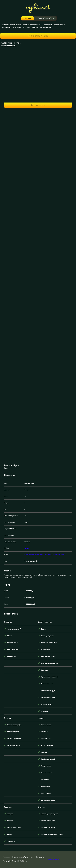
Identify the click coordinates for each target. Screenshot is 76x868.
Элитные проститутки (11, 25)
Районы (27, 27)
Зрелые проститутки (32, 25)
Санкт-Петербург (46, 18)
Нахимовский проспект (43, 555)
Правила (6, 857)
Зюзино (27, 548)
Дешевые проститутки (12, 27)
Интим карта (45, 27)
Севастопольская (58, 555)
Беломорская (29, 555)
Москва (28, 18)
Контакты (40, 857)
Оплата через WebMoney (23, 857)
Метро (35, 27)
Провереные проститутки (54, 25)
